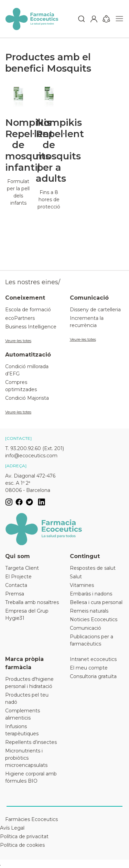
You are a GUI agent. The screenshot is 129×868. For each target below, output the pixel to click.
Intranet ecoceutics (93, 659)
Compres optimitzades (21, 386)
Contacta (16, 585)
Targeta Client (22, 568)
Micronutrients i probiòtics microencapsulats (26, 758)
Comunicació (85, 628)
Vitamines (82, 585)
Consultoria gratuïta (93, 676)
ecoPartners (20, 318)
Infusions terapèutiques (22, 730)
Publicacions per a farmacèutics (92, 640)
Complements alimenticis (23, 714)
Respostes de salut (93, 568)
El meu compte (89, 668)
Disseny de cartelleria (95, 310)
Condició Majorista (27, 398)
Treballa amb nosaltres (32, 602)
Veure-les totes (18, 341)
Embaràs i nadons (91, 594)
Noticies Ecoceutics (94, 619)
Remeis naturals (89, 611)
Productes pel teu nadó (27, 698)
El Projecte (18, 577)
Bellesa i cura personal (96, 602)
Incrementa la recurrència (87, 322)
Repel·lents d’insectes (31, 742)
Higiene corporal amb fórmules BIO (31, 777)
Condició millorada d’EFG (27, 370)
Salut (76, 577)
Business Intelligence (31, 327)
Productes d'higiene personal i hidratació (29, 683)
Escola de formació (28, 310)
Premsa (15, 594)
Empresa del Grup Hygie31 (27, 614)
